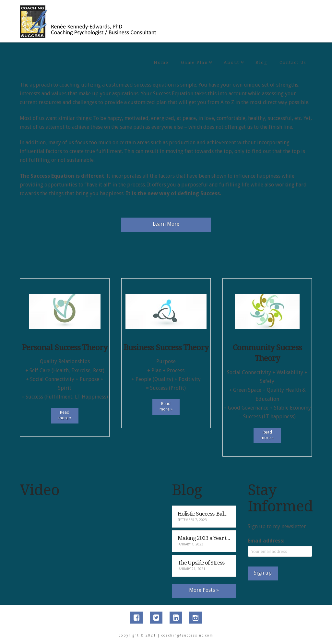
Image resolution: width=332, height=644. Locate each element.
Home (161, 62)
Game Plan (196, 52)
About (233, 52)
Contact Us (293, 62)
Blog (261, 62)
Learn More (166, 224)
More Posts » (204, 590)
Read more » (65, 415)
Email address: (266, 541)
